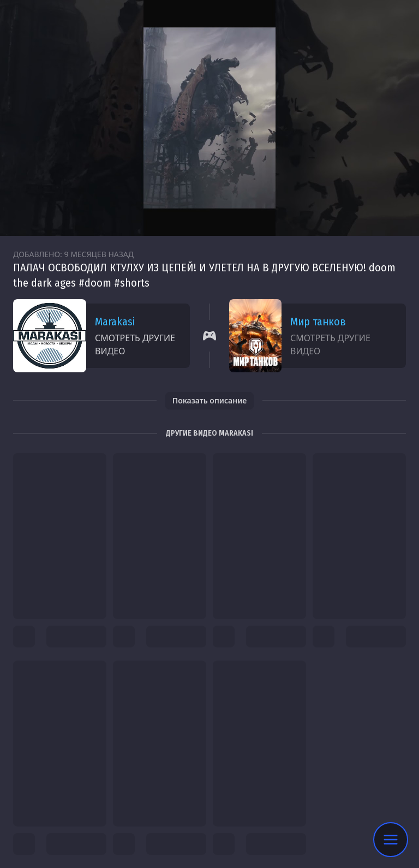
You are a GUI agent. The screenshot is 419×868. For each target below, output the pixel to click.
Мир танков (318, 322)
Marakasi (115, 322)
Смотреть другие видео (135, 344)
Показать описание (210, 400)
